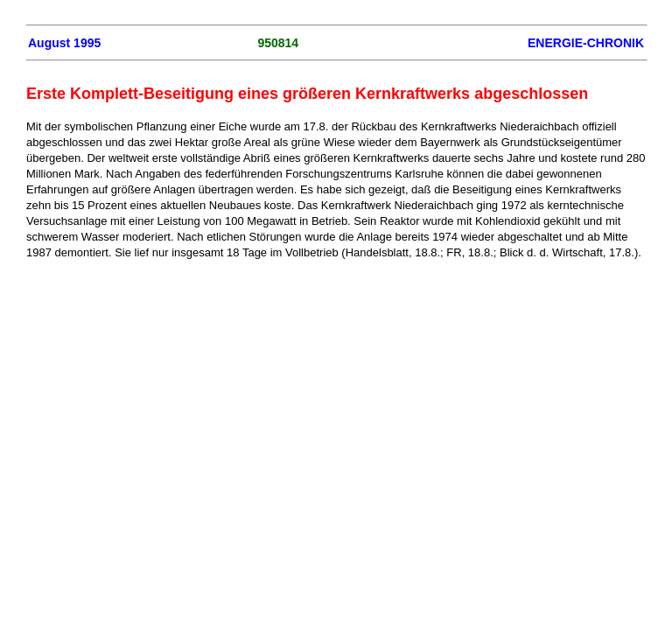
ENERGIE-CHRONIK (586, 43)
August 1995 (64, 43)
